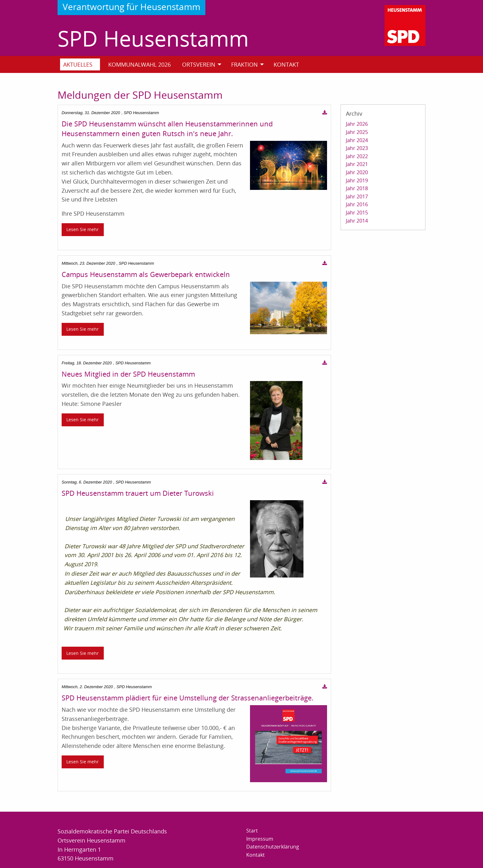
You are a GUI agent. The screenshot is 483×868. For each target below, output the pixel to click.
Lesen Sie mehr (83, 229)
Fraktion (244, 64)
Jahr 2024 (357, 140)
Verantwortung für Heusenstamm (131, 7)
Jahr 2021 (357, 164)
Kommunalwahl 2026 (139, 64)
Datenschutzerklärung (273, 847)
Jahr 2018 (357, 188)
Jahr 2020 (357, 172)
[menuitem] (83, 64)
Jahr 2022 (357, 156)
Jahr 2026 (357, 124)
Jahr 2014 (357, 221)
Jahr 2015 (357, 213)
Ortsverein (199, 64)
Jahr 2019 (357, 180)
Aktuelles (78, 64)
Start (252, 831)
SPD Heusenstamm (153, 38)
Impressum (260, 839)
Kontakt (286, 64)
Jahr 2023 (357, 148)
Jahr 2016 (357, 204)
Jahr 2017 (357, 196)
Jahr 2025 (357, 132)
